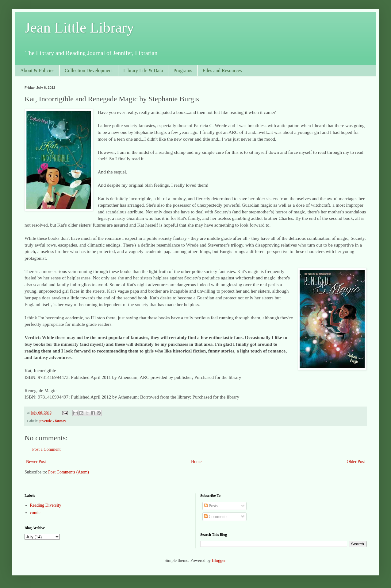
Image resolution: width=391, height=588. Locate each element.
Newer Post (36, 462)
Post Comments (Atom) (69, 472)
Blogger (219, 561)
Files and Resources (222, 70)
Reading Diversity (46, 505)
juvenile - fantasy (53, 421)
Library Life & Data (143, 70)
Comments (216, 517)
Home (196, 462)
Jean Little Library (79, 27)
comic (35, 513)
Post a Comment (46, 449)
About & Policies (37, 70)
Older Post (356, 462)
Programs (183, 70)
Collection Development (89, 70)
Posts (211, 506)
